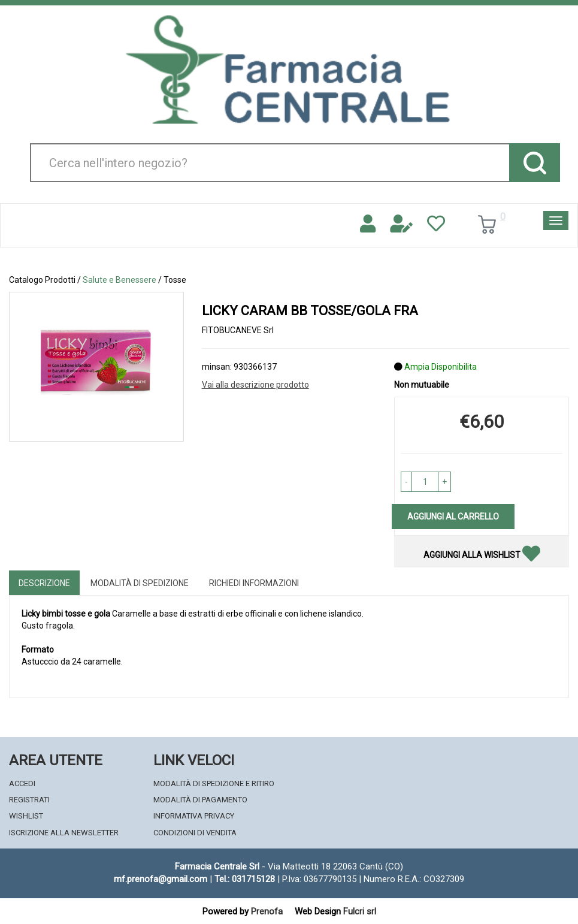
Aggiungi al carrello (453, 517)
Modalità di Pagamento (200, 800)
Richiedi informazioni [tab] (254, 583)
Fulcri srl (360, 911)
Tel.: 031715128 (245, 879)
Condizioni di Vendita (195, 833)
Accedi (22, 783)
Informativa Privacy (194, 816)
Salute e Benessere (119, 280)
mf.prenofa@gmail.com (161, 879)
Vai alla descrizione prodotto (255, 385)
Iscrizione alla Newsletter (64, 833)
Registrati (29, 800)
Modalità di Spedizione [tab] (140, 583)
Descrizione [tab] (44, 583)
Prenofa (267, 911)
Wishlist (26, 816)
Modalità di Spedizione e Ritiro (214, 783)
